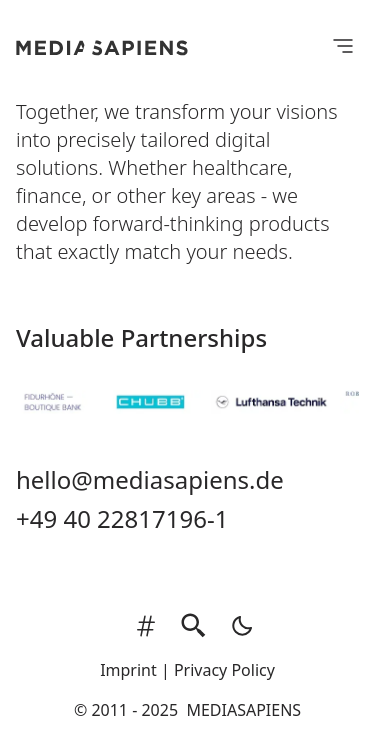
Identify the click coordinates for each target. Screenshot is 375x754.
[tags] (146, 626)
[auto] (236, 626)
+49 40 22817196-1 (122, 518)
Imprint (128, 670)
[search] (194, 626)
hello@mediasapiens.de (150, 479)
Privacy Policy (224, 670)
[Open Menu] (343, 45)
